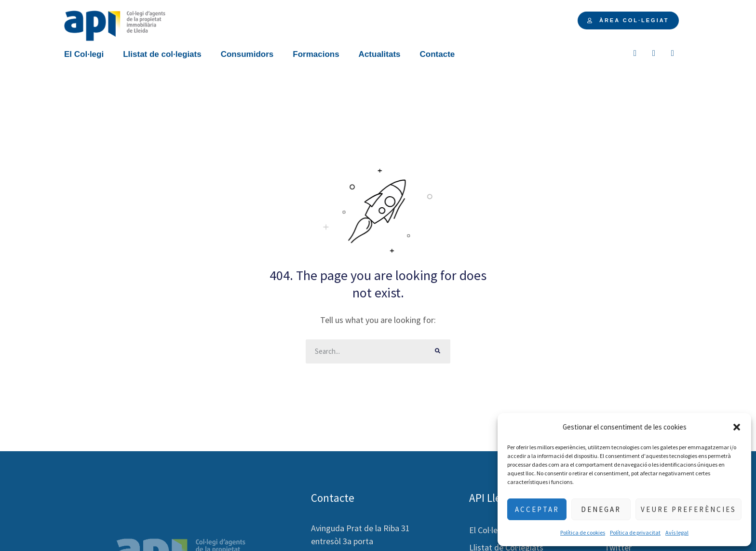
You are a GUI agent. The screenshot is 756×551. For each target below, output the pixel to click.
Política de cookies (583, 532)
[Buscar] (438, 351)
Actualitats (380, 54)
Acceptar (537, 509)
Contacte (438, 54)
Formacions (316, 54)
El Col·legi (84, 54)
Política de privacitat (635, 532)
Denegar (601, 509)
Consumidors (247, 54)
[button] (737, 427)
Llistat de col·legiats (162, 54)
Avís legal (677, 532)
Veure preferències (688, 509)
